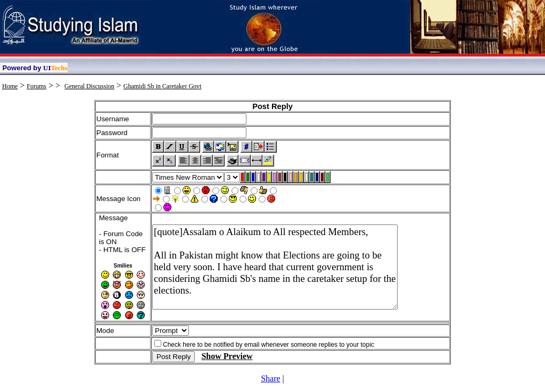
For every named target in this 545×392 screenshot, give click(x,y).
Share (270, 378)
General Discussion (89, 86)
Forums (36, 86)
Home (10, 86)
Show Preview (227, 356)
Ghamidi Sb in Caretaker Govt (163, 86)
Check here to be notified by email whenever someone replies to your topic (269, 345)
